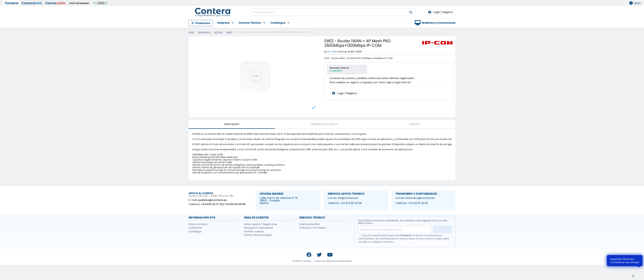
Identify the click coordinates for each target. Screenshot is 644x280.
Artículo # (344, 52)
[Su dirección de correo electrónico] (395, 230)
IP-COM (332, 52)
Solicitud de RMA (309, 224)
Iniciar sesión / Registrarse (260, 224)
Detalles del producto (324, 124)
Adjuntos (414, 124)
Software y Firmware (312, 228)
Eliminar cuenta (254, 232)
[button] (223, 23)
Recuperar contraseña (258, 228)
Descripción (232, 124)
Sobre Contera (198, 224)
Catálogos (195, 232)
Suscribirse (443, 230)
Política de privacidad (258, 235)
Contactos (195, 228)
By (326, 52)
